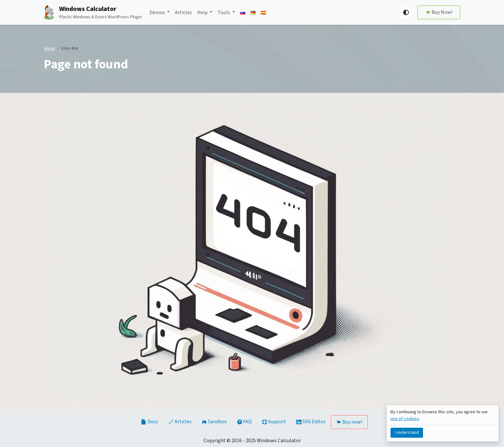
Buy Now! (439, 12)
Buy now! (349, 422)
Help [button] (203, 13)
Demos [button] (158, 13)
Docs (150, 422)
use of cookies (405, 419)
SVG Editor (311, 422)
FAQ (244, 422)
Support (274, 422)
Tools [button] (224, 13)
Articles (183, 13)
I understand (407, 433)
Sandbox (214, 422)
